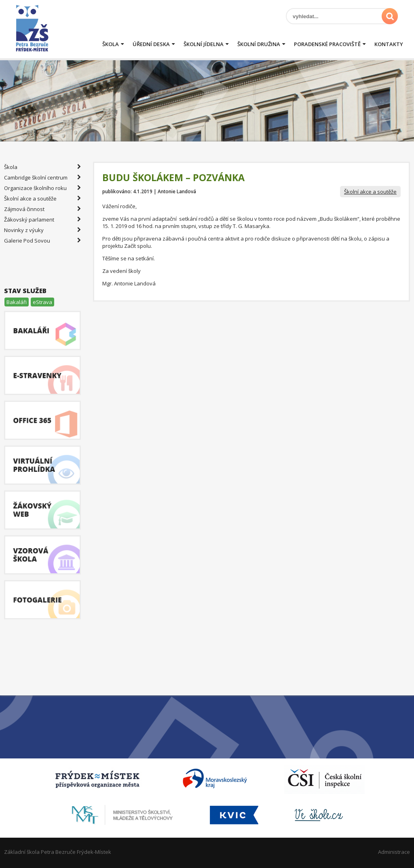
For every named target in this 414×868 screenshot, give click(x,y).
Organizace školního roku (42, 188)
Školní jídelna (204, 44)
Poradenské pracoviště (327, 44)
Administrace (394, 852)
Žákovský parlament (42, 220)
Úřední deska (151, 44)
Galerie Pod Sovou (42, 241)
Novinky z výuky (42, 230)
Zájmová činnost (42, 209)
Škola (111, 44)
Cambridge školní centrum (42, 177)
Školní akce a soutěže (370, 192)
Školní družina (259, 44)
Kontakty (389, 44)
